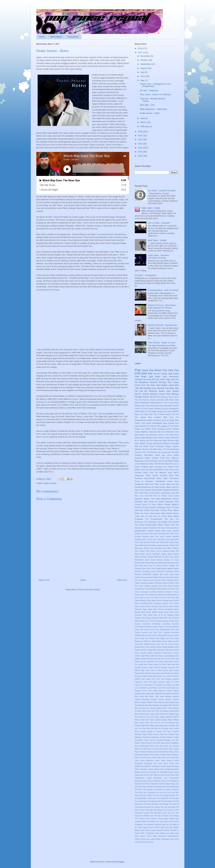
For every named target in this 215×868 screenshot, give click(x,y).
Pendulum (147, 737)
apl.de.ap (162, 836)
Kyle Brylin (155, 493)
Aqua (137, 554)
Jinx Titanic (171, 659)
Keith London (163, 670)
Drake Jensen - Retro (150, 113)
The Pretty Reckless (151, 804)
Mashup (175, 394)
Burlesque (169, 571)
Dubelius (164, 475)
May (143, 80)
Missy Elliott (139, 714)
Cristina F (169, 592)
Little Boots (170, 400)
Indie (137, 377)
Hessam (143, 650)
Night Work (164, 726)
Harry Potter (145, 647)
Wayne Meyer (148, 827)
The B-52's (139, 790)
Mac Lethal (153, 691)
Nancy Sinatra (156, 720)
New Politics (140, 723)
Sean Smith (163, 763)
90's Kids (170, 534)
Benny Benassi (157, 560)
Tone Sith (153, 816)
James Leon (165, 391)
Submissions (73, 37)
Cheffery (171, 583)
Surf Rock (146, 784)
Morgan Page (174, 714)
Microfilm (149, 705)
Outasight (169, 502)
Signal (143, 417)
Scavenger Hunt (150, 763)
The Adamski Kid (160, 787)
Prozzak (149, 743)
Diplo (150, 609)
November (146, 56)
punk (172, 839)
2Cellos (138, 534)
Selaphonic (139, 766)
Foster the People (143, 429)
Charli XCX (140, 385)
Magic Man (150, 694)
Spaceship (139, 781)
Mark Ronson (169, 440)
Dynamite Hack (141, 615)
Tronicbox (152, 528)
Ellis (162, 618)
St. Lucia (163, 516)
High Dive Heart (152, 484)
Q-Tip (154, 743)
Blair (136, 566)
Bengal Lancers (158, 461)
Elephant (143, 426)
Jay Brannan (151, 435)
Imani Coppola (140, 653)
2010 (141, 156)
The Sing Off (174, 804)
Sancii (157, 761)
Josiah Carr (158, 665)
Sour (156, 516)
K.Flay (148, 411)
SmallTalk (164, 772)
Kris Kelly (138, 676)
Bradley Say (174, 566)
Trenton (166, 816)
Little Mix (139, 388)
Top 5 (166, 403)
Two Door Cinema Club (167, 528)
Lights (168, 682)
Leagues (176, 679)
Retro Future (166, 414)
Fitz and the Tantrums (146, 391)
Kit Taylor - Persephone (146, 275)
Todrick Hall (169, 525)
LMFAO (138, 679)
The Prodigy (164, 804)
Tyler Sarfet (164, 822)
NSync (137, 720)
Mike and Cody (141, 414)
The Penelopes (167, 801)
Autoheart (156, 554)
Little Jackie (158, 438)
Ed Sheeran (169, 615)
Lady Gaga (146, 679)
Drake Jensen (50, 483)
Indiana (150, 653)
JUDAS (138, 656)
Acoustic (145, 537)
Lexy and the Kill (148, 496)
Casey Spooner (155, 580)
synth (164, 420)
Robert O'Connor (142, 507)
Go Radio (145, 641)
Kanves (157, 668)
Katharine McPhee (171, 490)
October (144, 60)
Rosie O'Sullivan (141, 752)
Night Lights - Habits (151, 208)
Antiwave (166, 551)
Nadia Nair (145, 720)
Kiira (170, 673)
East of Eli (158, 615)
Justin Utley (165, 379)
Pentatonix (155, 737)
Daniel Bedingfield (154, 423)
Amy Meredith (166, 406)
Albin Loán (165, 539)
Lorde (176, 496)
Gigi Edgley (161, 638)
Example (175, 624)
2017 (141, 53)
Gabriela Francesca (171, 633)
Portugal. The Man (171, 740)
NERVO (176, 717)
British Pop (161, 370)
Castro (164, 580)
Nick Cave (150, 723)
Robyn (146, 446)
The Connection (149, 793)
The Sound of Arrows (143, 807)
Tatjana (168, 784)
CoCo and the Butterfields (152, 470)
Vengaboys (139, 825)
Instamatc (157, 653)
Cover (166, 470)
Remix (152, 746)
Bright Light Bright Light (154, 377)
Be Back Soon (168, 557)
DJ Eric (147, 598)
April (143, 118)
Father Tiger (162, 478)
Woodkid (160, 830)
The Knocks (152, 452)
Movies (176, 499)
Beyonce (138, 563)
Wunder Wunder (170, 830)
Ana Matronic (172, 458)
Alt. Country (171, 545)
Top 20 (160, 816)
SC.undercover (146, 758)
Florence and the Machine (168, 627)
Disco (155, 609)
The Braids (158, 790)
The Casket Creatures (170, 790)
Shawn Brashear (173, 766)
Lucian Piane (152, 688)
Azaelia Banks (166, 554)
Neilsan (176, 720)
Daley (149, 601)
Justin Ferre (140, 490)
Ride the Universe (172, 746)
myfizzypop (165, 839)
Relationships (144, 746)
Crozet (176, 592)
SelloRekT (147, 766)
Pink (151, 414)
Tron (136, 819)
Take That (168, 417)
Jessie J (161, 435)
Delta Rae (147, 373)
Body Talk (154, 464)
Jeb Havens (144, 400)
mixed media (155, 839)
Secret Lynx (174, 763)
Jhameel (153, 382)
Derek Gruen (174, 606)
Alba (159, 539)
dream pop (145, 839)
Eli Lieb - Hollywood (149, 90)
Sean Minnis (173, 510)
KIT (167, 435)
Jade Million (145, 656)
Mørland (169, 717)
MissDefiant (174, 711)
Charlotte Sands (161, 583)
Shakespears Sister (159, 766)
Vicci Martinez (149, 825)
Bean (177, 557)
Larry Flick (156, 679)
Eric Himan (152, 426)
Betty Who (174, 420)
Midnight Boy (158, 705)
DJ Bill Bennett (170, 595)
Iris (153, 487)
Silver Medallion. (141, 769)
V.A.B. (171, 822)
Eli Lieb (156, 379)
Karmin (148, 490)
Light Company (159, 682)
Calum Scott (174, 574)
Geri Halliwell (150, 638)
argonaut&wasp (173, 836)
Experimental (149, 478)
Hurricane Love (172, 432)
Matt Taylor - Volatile (157, 240)
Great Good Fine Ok (159, 644)
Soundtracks (174, 778)
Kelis (171, 670)
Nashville (139, 502)
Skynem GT (155, 772)
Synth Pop (148, 370)
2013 (141, 144)
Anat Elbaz (167, 548)
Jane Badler (162, 385)
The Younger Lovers (171, 810)
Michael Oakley (141, 702)
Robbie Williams (172, 504)
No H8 (161, 728)
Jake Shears (160, 487)
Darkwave (158, 603)
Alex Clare (146, 406)
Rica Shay (160, 746)
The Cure (167, 793)
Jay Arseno (159, 656)
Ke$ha (154, 411)
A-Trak (176, 534)
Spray (145, 781)
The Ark (145, 449)
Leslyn (146, 682)
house (170, 455)
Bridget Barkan (161, 569)
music (169, 531)
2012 (141, 148)
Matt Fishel (139, 696)
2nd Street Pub (147, 534)
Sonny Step (174, 775)
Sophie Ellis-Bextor (154, 778)
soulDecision (140, 842)
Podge (176, 737)
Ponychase (139, 740)
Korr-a (147, 493)
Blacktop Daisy (173, 563)
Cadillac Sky (158, 574)
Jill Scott (157, 659)
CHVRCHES (147, 574)
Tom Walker (145, 816)
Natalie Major (167, 720)
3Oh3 (155, 534)
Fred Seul (175, 630)
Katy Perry (174, 435)
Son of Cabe (147, 516)
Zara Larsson (140, 836)
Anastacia (158, 548)
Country (176, 406)
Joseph (141, 665)
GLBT (160, 633)
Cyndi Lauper (140, 595)
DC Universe (150, 595)
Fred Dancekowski (163, 630)
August (144, 68)
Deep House (163, 606)
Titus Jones (173, 382)
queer (177, 839)
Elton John (168, 618)
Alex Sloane (170, 542)
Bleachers (144, 464)
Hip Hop (161, 432)
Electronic (156, 618)
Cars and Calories (142, 580)
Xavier (157, 455)
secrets (176, 531)
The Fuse (156, 795)
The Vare (149, 810)
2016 (141, 132)
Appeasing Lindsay (143, 461)
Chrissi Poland (173, 586)
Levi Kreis (147, 379)
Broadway (146, 571)
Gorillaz (159, 641)
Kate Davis (145, 670)
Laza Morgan (166, 679)
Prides (137, 743)
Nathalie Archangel (171, 443)
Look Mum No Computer (153, 685)
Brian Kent (151, 569)
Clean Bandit (162, 589)
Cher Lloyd (139, 586)
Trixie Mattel (174, 816)
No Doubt (159, 502)
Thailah (150, 787)
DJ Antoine (160, 595)
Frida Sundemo (158, 429)
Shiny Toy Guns (142, 513)
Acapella (138, 537)
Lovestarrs (143, 688)
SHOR (154, 758)
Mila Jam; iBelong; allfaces (152, 708)
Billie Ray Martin (157, 563)
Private (142, 743)
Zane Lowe (174, 833)
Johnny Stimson (150, 394)
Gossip (165, 408)
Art (168, 420)
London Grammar (171, 438)
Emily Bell (139, 621)
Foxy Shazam (162, 397)
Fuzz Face (153, 633)
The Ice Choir (140, 452)
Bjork (165, 563)
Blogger (121, 862)
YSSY (142, 833)
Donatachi (169, 609)
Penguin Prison (142, 397)
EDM (138, 373)
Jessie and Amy (147, 659)
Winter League (151, 830)
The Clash (139, 793)
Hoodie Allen (152, 650)
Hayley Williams (168, 647)
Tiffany (160, 525)
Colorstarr (145, 592)
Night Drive (146, 726)
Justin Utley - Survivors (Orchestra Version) (159, 257)
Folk (142, 630)
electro (158, 531)
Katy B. (154, 670)
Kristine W (161, 676)
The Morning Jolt (154, 801)
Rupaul (146, 755)
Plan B (156, 414)
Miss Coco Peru (149, 711)
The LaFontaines (141, 801)
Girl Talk (170, 638)
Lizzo (170, 496)
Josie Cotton (167, 665)
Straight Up (174, 781)
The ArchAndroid (173, 787)
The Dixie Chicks (146, 795)
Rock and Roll (152, 749)
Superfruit (138, 784)
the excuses (149, 842)
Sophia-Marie (140, 778)
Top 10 (153, 397)
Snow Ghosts (144, 775)
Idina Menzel (174, 650)
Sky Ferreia (145, 772)
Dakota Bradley (141, 601)
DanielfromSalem (147, 603)
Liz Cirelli (175, 682)
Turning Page (163, 819)
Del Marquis (161, 472)
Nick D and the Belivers (164, 723)
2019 (141, 48)
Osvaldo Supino (146, 732)
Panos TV (146, 504)
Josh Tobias (148, 665)
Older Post (122, 580)
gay (164, 455)
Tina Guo (171, 813)
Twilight (172, 819)
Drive (143, 612)
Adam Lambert (165, 537)
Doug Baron (173, 472)
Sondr (167, 775)
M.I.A (137, 440)
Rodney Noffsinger (158, 507)
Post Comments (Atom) (89, 590)
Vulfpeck (158, 825)
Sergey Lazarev (172, 446)
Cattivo (137, 583)
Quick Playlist (56, 37)
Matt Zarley (173, 374)
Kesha (152, 400)
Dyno (171, 475)
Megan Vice (149, 499)
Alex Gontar (151, 542)
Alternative (155, 406)
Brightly (170, 569)
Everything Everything (161, 624)
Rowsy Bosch (174, 752)
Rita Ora (139, 446)
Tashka (162, 784)
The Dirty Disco (156, 449)
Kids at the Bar (162, 673)
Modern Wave (150, 714)
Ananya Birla (149, 548)
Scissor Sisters (160, 374)
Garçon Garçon (173, 635)
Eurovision (147, 624)
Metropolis (146, 700)
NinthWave (145, 403)
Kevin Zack (144, 673)
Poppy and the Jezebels (154, 740)
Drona (148, 612)
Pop (138, 370)
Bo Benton (158, 566)
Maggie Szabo (140, 694)
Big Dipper (169, 461)
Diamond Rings (141, 609)
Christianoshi (140, 589)
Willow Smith (140, 830)
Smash (171, 772)
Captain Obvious (159, 577)
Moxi (137, 717)
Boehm (165, 566)
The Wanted (158, 810)
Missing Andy (150, 388)
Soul (166, 778)
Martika (169, 694)
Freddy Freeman (141, 633)
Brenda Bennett (165, 464)
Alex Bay (143, 542)
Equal (160, 621)
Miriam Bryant (146, 443)
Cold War (171, 589)
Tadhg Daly (154, 784)
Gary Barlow (162, 635)
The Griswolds (163, 798)
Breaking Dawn (141, 569)
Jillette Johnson (172, 487)
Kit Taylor (175, 673)
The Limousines (164, 452)
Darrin (176, 603)
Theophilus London (142, 813)
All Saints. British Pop (157, 545)
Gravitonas (139, 484)
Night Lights (155, 726)
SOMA (147, 510)
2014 (141, 140)
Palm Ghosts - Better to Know (162, 343)
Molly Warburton (162, 714)
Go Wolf (152, 641)
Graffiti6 (147, 644)
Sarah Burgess (167, 761)
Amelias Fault (158, 458)
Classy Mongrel (151, 589)
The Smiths (163, 522)
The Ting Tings (170, 807)
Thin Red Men (156, 813)
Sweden (138, 449)
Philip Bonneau (157, 403)
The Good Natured (171, 449)
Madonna (139, 499)
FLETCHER (139, 627)
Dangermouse (168, 601)
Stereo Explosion (154, 781)
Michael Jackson (172, 700)
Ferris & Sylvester (144, 481)
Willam (176, 827)
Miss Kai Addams (162, 711)
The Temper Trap (157, 807)
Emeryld (176, 618)
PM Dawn (167, 732)
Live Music (168, 411)
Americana (174, 377)
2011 (141, 152)
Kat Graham (157, 490)
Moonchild (157, 443)
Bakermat (158, 557)
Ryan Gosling (172, 755)
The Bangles (148, 790)
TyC (158, 822)
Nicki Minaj (149, 502)
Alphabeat (144, 382)
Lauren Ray (164, 394)
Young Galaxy (160, 833)
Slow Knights (154, 417)
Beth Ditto (174, 388)
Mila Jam (138, 708)
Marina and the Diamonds (151, 440)
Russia (152, 755)
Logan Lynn (139, 685)
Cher (177, 583)
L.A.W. (168, 676)
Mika (158, 499)
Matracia (176, 694)
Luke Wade (170, 688)
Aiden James (147, 539)
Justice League (148, 668)
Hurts (142, 411)
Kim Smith (139, 493)
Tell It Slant (143, 787)
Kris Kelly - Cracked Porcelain (162, 191)
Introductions (167, 653)
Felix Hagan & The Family (168, 426)
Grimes (171, 644)
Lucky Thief (161, 688)
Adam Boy (154, 537)
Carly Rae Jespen (172, 577)
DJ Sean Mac (173, 598)
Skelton (138, 772)
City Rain (151, 385)
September (146, 64)
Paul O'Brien (158, 504)
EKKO (150, 615)
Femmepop (174, 478)
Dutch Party (174, 612)
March (144, 122)
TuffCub (142, 819)
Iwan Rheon (140, 435)
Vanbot (176, 822)
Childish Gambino (151, 586)
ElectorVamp (147, 618)
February (145, 126)
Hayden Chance (156, 647)
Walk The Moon (154, 420)
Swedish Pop (163, 388)
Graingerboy (174, 408)
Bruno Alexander (158, 571)
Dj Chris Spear (147, 408)
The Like (169, 519)
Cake (166, 574)
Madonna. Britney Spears (169, 691)
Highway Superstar (149, 432)
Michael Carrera (157, 700)
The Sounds (173, 522)
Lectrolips (160, 400)
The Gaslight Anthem (168, 795)
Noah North (169, 728)
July (143, 72)
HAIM (137, 411)
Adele (176, 455)
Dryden (154, 612)
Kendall (138, 379)
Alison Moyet (144, 545)
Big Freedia (146, 563)
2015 (141, 136)
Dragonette (139, 475)
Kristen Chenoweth (149, 676)
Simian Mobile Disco (156, 769)
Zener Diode (152, 836)
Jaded (152, 656)
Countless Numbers (157, 592)
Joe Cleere (159, 662)
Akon (154, 539)
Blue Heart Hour (146, 566)
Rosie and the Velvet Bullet (158, 752)
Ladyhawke (165, 493)
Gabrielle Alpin (140, 635)
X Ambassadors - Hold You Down (163, 290)
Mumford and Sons (146, 717)
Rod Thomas (163, 749)
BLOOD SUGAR (147, 557)
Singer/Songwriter (172, 769)
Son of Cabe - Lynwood (159, 223)
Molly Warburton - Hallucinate (154, 109)
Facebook (148, 627)
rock (171, 403)
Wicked (157, 827)
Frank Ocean (149, 630)
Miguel (166, 705)
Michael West (164, 702)
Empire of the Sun (150, 621)
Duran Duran (163, 612)
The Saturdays (150, 522)
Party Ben (164, 734)
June (143, 76)
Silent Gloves (167, 513)
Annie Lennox (156, 551)
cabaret (138, 839)
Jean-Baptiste (169, 656)
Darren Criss (168, 603)
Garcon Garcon (152, 635)
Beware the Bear (172, 560)
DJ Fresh (155, 598)
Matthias (168, 696)
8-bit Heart (162, 534)
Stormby (162, 382)
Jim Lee (164, 659)
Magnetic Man (160, 694)
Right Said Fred (141, 749)
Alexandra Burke (142, 458)
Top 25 (145, 528)
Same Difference (147, 761)
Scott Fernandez (157, 446)
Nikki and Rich (152, 728)
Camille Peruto (140, 577)
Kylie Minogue (147, 438)
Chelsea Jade (147, 467)
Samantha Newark (159, 510)
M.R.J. (145, 691)
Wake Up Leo (167, 825)
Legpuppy (138, 682)
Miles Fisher (168, 708)
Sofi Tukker (154, 775)
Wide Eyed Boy (167, 827)
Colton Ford (140, 423)
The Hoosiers (174, 798)
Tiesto (164, 813)
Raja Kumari (166, 743)
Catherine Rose (173, 580)
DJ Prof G (163, 598)
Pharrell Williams (166, 737)
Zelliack (151, 531)
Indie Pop (173, 370)
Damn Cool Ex (157, 601)
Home (42, 37)
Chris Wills (163, 586)
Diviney (161, 609)
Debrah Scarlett (152, 606)
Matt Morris (149, 696)
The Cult (160, 793)
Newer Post (44, 580)
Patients (172, 734)
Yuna (168, 833)
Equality (165, 621)
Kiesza (138, 438)
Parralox (156, 734)
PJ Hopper (158, 732)
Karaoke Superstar (168, 668)
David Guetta (140, 606)
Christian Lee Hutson (164, 467)
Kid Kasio (153, 673)
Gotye (137, 432)
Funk (171, 397)
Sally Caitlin (161, 758)
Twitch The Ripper (149, 822)
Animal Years (145, 551)
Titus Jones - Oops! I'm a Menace (155, 94)
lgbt (164, 531)
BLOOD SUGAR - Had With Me (162, 325)
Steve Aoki (166, 781)
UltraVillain (149, 455)
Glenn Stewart (173, 429)
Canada (149, 577)
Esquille (138, 624)
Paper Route (147, 734)
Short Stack (155, 513)
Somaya (162, 775)
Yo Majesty (150, 833)
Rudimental (139, 755)
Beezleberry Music (142, 560)
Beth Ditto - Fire (147, 105)
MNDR (176, 411)
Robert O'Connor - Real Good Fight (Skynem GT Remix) (162, 306)
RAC (159, 743)
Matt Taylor (160, 696)
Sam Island (170, 758)
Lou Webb (167, 685)
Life (150, 682)
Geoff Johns (140, 638)
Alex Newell (161, 542)
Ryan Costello (161, 755)
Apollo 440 (175, 551)
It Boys (176, 653)
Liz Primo (162, 496)
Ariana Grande (146, 554)
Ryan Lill (170, 507)
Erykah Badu (174, 621)
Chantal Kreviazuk (148, 583)
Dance (138, 408)
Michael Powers (153, 702)
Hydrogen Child (163, 650)
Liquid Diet (174, 385)
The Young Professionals (146, 525)
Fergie (155, 627)
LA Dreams (175, 676)
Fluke (137, 630)
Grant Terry (173, 481)
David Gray (148, 472)
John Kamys (169, 662)
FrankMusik (160, 481)
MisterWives (166, 499)
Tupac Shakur (151, 819)
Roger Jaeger (174, 749)
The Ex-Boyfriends (154, 519)
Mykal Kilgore (160, 717)
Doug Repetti (169, 423)
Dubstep (158, 408)
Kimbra (160, 411)
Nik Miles (172, 726)
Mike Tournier (174, 705)
